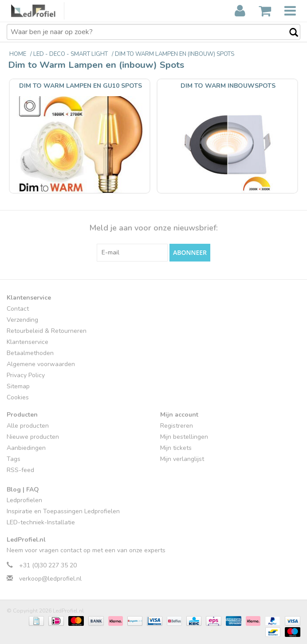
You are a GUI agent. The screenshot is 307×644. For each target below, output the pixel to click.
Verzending (22, 320)
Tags (14, 459)
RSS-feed (20, 470)
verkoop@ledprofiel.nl (50, 579)
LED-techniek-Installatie (41, 522)
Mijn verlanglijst (182, 459)
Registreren (177, 426)
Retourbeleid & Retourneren (47, 331)
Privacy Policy (26, 375)
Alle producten (28, 426)
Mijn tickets (176, 448)
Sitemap (18, 386)
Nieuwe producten (33, 437)
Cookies (18, 397)
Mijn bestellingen (184, 437)
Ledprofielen (24, 500)
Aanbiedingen (26, 448)
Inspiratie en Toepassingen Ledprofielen (63, 511)
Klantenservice (28, 342)
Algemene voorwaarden (41, 364)
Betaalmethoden (30, 353)
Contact (18, 309)
